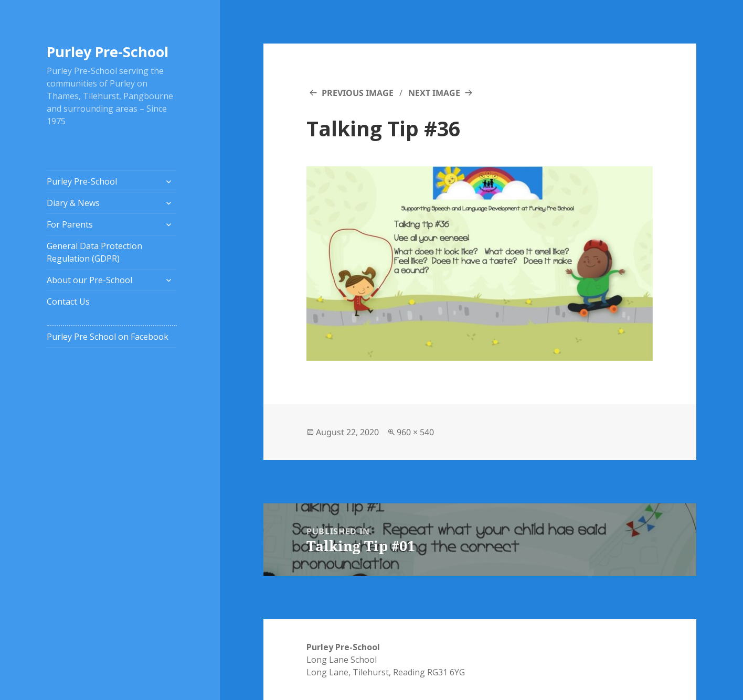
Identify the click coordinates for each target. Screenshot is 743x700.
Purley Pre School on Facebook (108, 337)
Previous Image (358, 93)
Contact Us (68, 301)
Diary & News (73, 203)
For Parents (70, 224)
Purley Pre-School (108, 52)
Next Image (434, 93)
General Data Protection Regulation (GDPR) (94, 252)
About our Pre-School (89, 280)
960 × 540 (415, 432)
